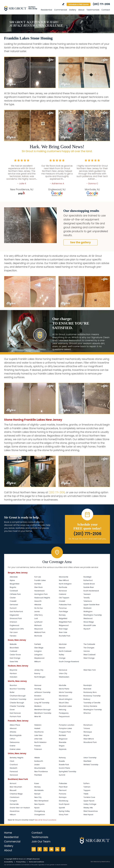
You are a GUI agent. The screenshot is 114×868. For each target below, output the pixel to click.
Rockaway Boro (90, 692)
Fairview (13, 636)
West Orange (89, 658)
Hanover (38, 685)
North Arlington (65, 584)
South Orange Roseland (69, 662)
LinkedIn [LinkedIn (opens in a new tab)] (57, 849)
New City (38, 797)
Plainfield (38, 775)
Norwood (63, 591)
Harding (38, 689)
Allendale (14, 577)
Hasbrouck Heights (42, 598)
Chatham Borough (18, 696)
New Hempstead (41, 801)
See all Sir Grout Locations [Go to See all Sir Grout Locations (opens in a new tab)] (45, 820)
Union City (63, 673)
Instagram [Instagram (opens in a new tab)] (34, 849)
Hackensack (39, 591)
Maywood (38, 629)
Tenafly (87, 598)
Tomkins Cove (89, 797)
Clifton (12, 739)
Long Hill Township (42, 703)
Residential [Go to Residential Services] (46, 10)
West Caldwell (89, 655)
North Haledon (40, 742)
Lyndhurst (38, 622)
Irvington (38, 651)
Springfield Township (68, 771)
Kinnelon (38, 696)
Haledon (38, 725)
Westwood (88, 618)
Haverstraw (15, 811)
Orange (62, 658)
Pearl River (63, 787)
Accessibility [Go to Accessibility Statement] (9, 862)
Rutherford (88, 580)
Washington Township (93, 615)
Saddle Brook (89, 584)
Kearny (37, 673)
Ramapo (63, 797)
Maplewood (39, 658)
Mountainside (40, 768)
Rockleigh (87, 577)
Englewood (14, 625)
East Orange (15, 658)
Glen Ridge (39, 648)
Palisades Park (65, 605)
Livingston (38, 655)
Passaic (38, 746)
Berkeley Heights (17, 758)
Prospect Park (65, 732)
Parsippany (64, 713)
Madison (38, 706)
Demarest (14, 605)
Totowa (87, 728)
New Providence (41, 771)
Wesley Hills (88, 808)
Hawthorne (39, 732)
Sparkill (62, 808)
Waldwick (87, 608)
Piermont (63, 790)
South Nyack (64, 804)
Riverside (63, 742)
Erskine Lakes (15, 749)
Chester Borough (17, 703)
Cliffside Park (15, 594)
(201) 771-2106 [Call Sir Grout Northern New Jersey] (101, 4)
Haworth (38, 601)
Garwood (14, 775)
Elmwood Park (16, 618)
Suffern (86, 783)
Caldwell (13, 651)
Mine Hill (37, 716)
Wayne (86, 735)
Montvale (38, 636)
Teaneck (87, 594)
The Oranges (89, 648)
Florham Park (15, 716)
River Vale (63, 632)
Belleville (13, 644)
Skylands (63, 749)
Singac (62, 746)
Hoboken (13, 677)
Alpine (12, 580)
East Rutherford (16, 611)
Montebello (39, 790)
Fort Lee (38, 577)
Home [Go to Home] (8, 833)
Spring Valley (64, 811)
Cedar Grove (15, 655)
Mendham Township (43, 713)
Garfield (38, 584)
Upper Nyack (89, 801)
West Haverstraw (91, 811)
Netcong (63, 710)
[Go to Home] (21, 8)
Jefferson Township (42, 692)
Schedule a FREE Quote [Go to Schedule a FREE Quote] (78, 4)
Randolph (88, 685)
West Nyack (88, 815)
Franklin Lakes (40, 580)
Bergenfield (15, 584)
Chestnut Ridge (16, 794)
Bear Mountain (16, 787)
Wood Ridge (89, 622)
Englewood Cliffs (17, 629)
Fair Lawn (14, 632)
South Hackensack (91, 591)
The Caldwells (89, 644)
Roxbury (87, 699)
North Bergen (40, 677)
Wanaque (88, 732)
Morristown (64, 696)
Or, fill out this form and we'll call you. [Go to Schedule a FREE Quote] (87, 539)
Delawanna (15, 742)
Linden (37, 765)
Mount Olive (64, 703)
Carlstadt (14, 591)
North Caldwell (65, 651)
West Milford (89, 739)
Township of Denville (92, 703)
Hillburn (13, 815)
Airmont (13, 783)
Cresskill (13, 601)
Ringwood (63, 739)
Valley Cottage (90, 804)
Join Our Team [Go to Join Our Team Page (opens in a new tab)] (41, 842)
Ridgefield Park (65, 622)
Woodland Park (90, 742)
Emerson (13, 622)
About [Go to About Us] (81, 10)
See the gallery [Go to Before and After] (80, 242)
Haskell (37, 728)
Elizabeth (13, 768)
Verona (87, 651)
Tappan (87, 790)
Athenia (13, 732)
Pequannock (64, 716)
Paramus (63, 608)
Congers (13, 801)
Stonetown (88, 725)
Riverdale (87, 689)
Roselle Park (64, 765)
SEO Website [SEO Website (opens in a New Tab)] (95, 862)
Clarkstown (14, 797)
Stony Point (64, 815)
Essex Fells (14, 662)
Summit (62, 775)
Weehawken (64, 677)
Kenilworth (39, 761)
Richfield (62, 735)
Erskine (13, 746)
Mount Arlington (66, 699)
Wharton (87, 713)
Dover (12, 710)
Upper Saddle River (92, 605)
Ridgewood (64, 625)
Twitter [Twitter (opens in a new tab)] (45, 849)
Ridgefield (63, 618)
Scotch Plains (64, 768)
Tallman (87, 787)
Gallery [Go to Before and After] (73, 10)
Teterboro (88, 601)
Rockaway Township (92, 696)
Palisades (63, 783)
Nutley (61, 655)
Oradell (62, 601)
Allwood (13, 728)
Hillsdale (38, 605)
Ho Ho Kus (38, 608)
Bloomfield (14, 648)
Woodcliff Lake (90, 625)
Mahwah (38, 625)
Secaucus (63, 670)
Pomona (63, 794)
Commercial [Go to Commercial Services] (61, 10)
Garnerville (14, 804)
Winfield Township (91, 765)
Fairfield (38, 644)
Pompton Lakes (65, 728)
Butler (12, 692)
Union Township (90, 758)
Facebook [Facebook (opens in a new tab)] (40, 849)
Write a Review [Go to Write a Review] (63, 4)
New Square (39, 804)
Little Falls (38, 739)
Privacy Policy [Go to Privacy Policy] (21, 862)
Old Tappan (64, 598)
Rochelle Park (65, 636)
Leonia (37, 611)
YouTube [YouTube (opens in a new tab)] (51, 849)
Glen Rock (38, 587)
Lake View (38, 735)
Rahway (62, 758)
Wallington (88, 611)
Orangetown (40, 815)
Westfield (87, 761)
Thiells (86, 794)
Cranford (14, 765)
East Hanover (15, 713)
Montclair (63, 644)
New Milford (64, 580)
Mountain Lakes (65, 706)
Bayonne (13, 670)
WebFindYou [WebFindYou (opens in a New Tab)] (106, 862)
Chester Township (17, 706)
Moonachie (64, 577)
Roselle (62, 761)
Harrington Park (41, 594)
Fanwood (14, 771)
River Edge (63, 629)
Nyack (37, 808)
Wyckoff (87, 629)
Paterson (38, 749)
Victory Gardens (90, 706)
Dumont (13, 608)
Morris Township (66, 692)
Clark (12, 761)
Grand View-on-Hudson (20, 808)
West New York (90, 670)
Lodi (36, 618)
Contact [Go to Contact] (106, 10)
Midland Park (40, 632)
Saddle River (89, 587)
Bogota (13, 587)
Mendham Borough (42, 710)
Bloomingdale (16, 735)
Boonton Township (17, 689)
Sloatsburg (64, 801)
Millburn (37, 662)
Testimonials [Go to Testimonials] (93, 10)
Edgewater (14, 615)
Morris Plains (64, 689)
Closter (13, 598)
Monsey (37, 787)
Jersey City (39, 670)
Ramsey (62, 615)
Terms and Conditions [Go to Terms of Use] (36, 862)
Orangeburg (40, 811)
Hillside (37, 758)
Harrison (13, 673)
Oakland (63, 594)
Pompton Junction (67, 725)
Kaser (37, 783)
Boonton (13, 685)
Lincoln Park (39, 699)
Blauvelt (13, 790)
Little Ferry (38, 615)
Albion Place (15, 725)
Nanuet (37, 794)
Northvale (63, 587)
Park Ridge (63, 611)
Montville (63, 685)
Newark (62, 648)
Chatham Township (18, 699)
